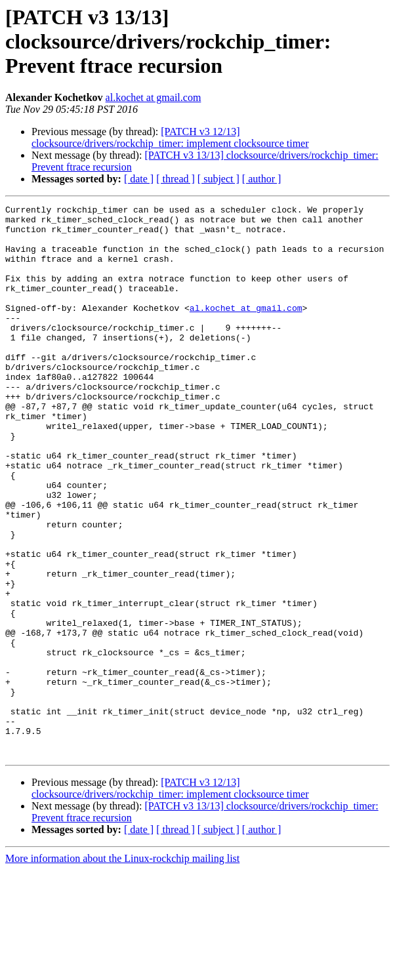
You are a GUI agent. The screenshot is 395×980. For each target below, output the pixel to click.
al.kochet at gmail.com (154, 97)
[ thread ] (176, 179)
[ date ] (139, 179)
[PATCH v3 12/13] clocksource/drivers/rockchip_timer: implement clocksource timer (170, 137)
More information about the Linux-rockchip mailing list (122, 969)
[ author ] (262, 179)
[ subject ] (218, 179)
